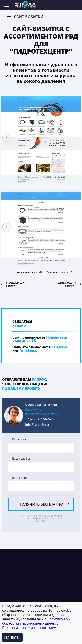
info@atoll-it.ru (37, 425)
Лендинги (14, 591)
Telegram (59, 347)
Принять (12, 637)
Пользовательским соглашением (29, 628)
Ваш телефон (22, 459)
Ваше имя (19, 439)
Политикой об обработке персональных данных (36, 621)
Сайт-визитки (29, 17)
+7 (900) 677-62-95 (39, 419)
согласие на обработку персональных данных (41, 520)
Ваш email (19, 478)
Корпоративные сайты (25, 582)
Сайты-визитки (18, 599)
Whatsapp (29, 350)
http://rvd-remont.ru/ (55, 272)
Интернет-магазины (23, 574)
